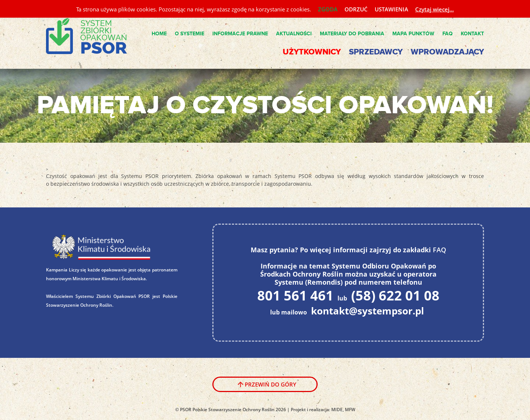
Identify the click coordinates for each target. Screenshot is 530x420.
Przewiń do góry (271, 384)
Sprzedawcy (376, 52)
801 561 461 (295, 296)
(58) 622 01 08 (395, 296)
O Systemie (190, 34)
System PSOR (92, 36)
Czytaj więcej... (434, 9)
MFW (350, 410)
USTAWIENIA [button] (391, 9)
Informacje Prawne (240, 34)
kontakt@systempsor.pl (368, 311)
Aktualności (294, 34)
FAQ (448, 34)
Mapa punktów (413, 34)
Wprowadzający (447, 52)
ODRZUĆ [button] (356, 9)
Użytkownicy (312, 52)
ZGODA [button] (328, 9)
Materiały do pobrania (352, 34)
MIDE (337, 410)
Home (159, 34)
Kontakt (472, 34)
